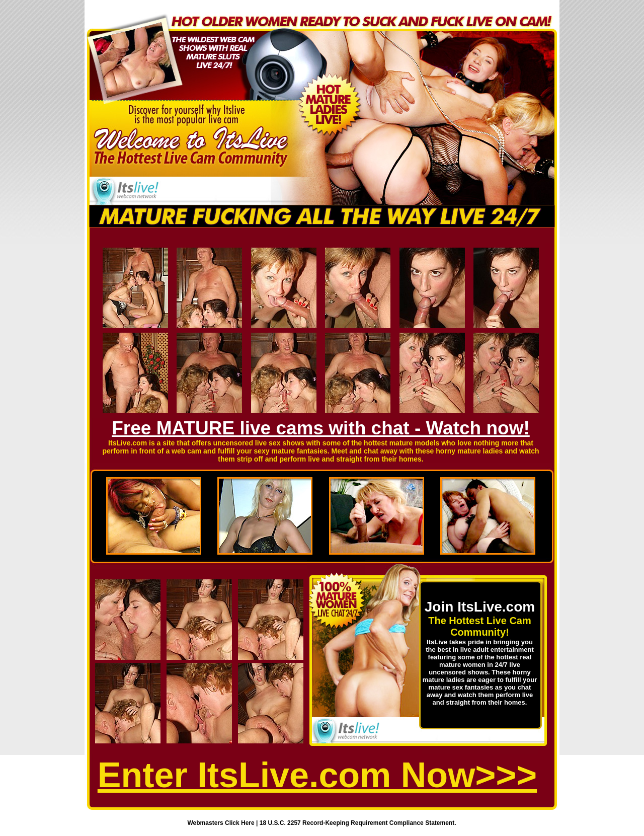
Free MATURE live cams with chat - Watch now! (321, 428)
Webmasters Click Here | (224, 823)
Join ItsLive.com (480, 607)
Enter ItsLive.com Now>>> (317, 775)
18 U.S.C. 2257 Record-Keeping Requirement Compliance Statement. (358, 823)
